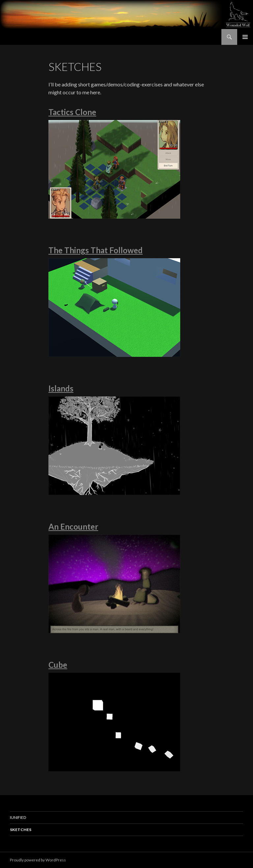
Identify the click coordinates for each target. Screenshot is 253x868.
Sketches (21, 830)
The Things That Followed (96, 250)
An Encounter (73, 527)
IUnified (18, 817)
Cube (58, 665)
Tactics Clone (72, 112)
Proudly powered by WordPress (38, 860)
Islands (61, 388)
